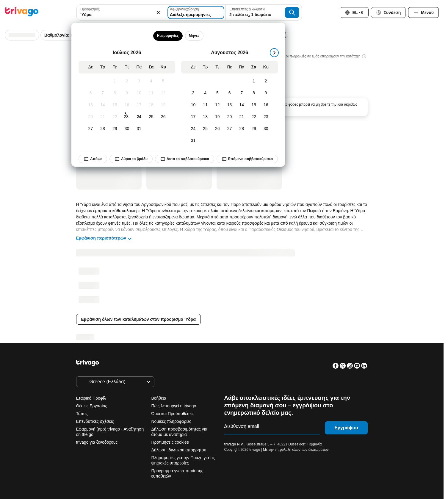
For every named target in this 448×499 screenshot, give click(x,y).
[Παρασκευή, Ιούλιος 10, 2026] (139, 93)
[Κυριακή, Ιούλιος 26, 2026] (163, 117)
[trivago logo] (22, 13)
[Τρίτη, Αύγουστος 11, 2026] (205, 105)
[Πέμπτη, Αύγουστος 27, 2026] (230, 129)
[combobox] (121, 12)
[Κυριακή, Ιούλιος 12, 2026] (163, 93)
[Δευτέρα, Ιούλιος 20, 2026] (91, 117)
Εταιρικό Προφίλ (91, 398)
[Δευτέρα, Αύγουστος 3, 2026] (193, 93)
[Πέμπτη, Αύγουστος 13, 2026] (230, 105)
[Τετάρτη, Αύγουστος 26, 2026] (217, 129)
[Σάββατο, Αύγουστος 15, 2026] (254, 105)
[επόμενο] (274, 53)
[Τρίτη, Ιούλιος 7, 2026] (102, 93)
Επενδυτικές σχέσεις (95, 421)
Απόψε (93, 159)
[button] (121, 12)
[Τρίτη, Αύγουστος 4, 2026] (205, 93)
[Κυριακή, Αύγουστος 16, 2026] (266, 105)
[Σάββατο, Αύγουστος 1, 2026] (254, 81)
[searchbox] (121, 15)
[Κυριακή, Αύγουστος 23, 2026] (266, 117)
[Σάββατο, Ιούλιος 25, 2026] (151, 117)
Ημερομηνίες (168, 36)
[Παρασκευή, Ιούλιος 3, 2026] (139, 81)
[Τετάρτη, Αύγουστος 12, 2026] (217, 105)
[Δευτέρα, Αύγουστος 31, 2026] (193, 141)
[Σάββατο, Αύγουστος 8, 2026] (254, 93)
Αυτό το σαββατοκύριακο (185, 159)
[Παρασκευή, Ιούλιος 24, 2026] (139, 117)
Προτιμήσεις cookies (171, 442)
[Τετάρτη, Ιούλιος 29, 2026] (115, 129)
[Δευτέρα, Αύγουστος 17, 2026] (193, 117)
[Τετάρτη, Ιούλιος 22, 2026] (115, 117)
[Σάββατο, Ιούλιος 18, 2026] (151, 105)
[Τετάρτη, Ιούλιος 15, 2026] (115, 105)
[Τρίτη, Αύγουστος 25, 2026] (205, 129)
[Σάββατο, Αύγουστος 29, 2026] (254, 129)
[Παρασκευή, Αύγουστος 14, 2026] (242, 105)
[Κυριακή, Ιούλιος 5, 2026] (163, 81)
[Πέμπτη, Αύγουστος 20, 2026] (230, 117)
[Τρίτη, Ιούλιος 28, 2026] (102, 129)
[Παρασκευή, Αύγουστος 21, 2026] (242, 117)
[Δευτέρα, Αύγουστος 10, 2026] (193, 105)
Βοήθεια (159, 398)
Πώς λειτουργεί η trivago (174, 406)
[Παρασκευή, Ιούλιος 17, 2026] (139, 105)
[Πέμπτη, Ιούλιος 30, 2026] (127, 129)
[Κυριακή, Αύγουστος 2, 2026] (266, 81)
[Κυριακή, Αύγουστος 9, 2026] (266, 93)
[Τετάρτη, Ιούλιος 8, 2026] (115, 93)
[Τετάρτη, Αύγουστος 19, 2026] (217, 117)
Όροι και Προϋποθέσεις (173, 414)
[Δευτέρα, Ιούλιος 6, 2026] (91, 93)
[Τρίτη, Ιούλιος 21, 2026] (102, 117)
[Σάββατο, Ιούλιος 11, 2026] (151, 93)
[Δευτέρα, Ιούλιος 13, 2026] (91, 105)
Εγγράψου (346, 428)
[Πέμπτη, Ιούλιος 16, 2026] (127, 105)
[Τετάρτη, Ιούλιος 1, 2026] (115, 81)
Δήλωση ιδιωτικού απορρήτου (179, 450)
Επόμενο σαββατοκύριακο (247, 159)
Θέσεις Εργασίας (92, 406)
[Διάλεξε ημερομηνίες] (196, 12)
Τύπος (82, 414)
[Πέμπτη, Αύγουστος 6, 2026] (230, 93)
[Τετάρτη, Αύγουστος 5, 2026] (217, 93)
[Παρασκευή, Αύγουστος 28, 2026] (242, 129)
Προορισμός (90, 9)
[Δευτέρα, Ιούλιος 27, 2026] (91, 129)
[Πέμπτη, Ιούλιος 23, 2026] (126, 117)
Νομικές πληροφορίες (171, 421)
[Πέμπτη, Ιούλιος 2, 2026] (127, 81)
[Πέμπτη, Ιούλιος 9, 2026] (127, 93)
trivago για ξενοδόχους (97, 442)
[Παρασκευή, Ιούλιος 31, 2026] (139, 129)
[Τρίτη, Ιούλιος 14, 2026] (102, 105)
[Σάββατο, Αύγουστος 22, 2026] (254, 117)
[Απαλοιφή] (158, 12)
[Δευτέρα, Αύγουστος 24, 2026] (193, 129)
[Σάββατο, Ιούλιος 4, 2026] (151, 81)
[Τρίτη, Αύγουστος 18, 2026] (205, 117)
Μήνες (194, 36)
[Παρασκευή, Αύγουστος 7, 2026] (242, 93)
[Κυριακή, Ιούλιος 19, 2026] (163, 105)
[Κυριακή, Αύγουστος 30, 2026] (266, 129)
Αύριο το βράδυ (131, 159)
